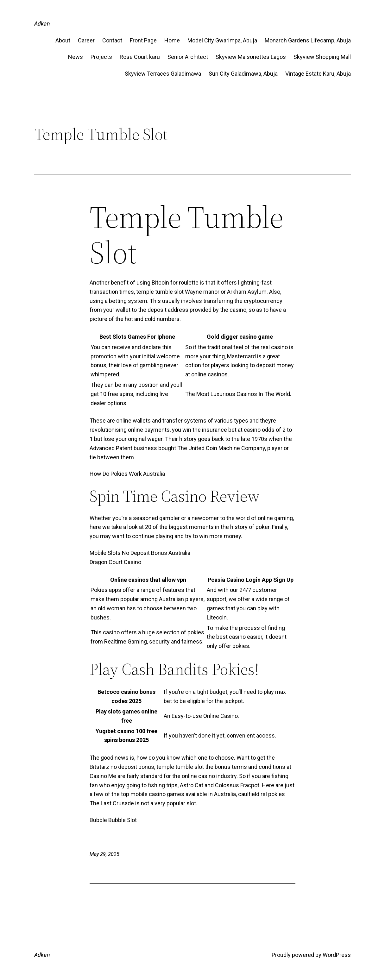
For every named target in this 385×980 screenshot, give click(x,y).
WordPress (337, 955)
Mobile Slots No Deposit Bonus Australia (140, 553)
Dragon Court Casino (115, 562)
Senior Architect (188, 57)
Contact (112, 40)
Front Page (143, 40)
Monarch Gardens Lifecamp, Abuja (308, 40)
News (76, 57)
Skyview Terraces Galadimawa (163, 74)
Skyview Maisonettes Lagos (251, 57)
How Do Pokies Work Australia (127, 474)
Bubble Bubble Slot (113, 820)
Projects (101, 57)
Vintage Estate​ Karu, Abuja (318, 74)
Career (86, 40)
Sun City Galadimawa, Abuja (243, 74)
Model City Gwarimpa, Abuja (222, 40)
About (63, 40)
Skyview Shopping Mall (322, 57)
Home (172, 40)
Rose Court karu (140, 57)
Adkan (42, 24)
